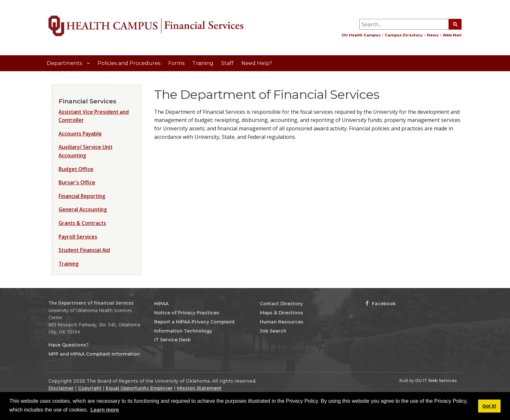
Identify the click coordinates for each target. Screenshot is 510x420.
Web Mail (452, 35)
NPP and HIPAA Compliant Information (94, 354)
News (433, 35)
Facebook (381, 304)
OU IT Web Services (436, 381)
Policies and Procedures (129, 63)
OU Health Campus (361, 35)
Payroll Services (78, 237)
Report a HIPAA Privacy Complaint (195, 322)
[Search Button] (455, 24)
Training (203, 63)
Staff (227, 63)
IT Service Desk (173, 340)
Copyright (90, 388)
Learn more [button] (105, 410)
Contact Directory (281, 304)
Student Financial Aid (84, 250)
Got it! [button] (489, 406)
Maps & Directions (282, 313)
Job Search (273, 331)
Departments (65, 63)
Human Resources (282, 322)
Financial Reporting (82, 196)
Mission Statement (199, 388)
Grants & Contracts (82, 223)
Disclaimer (61, 388)
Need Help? (257, 63)
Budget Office (76, 169)
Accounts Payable (80, 134)
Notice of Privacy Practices (187, 313)
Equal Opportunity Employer (139, 388)
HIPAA (161, 304)
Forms (176, 63)
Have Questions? (69, 345)
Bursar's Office (77, 182)
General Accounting (83, 209)
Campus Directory (404, 35)
